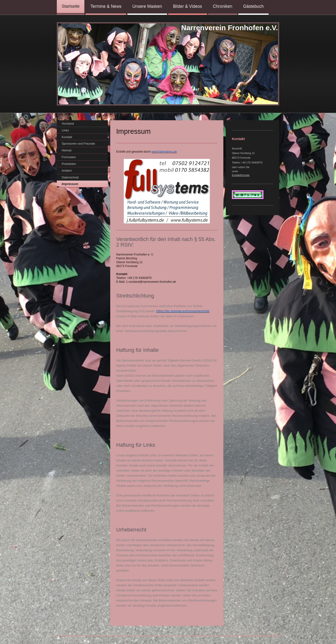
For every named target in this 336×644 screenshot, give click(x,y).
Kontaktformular (241, 175)
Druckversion (67, 639)
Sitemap (83, 639)
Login (276, 638)
